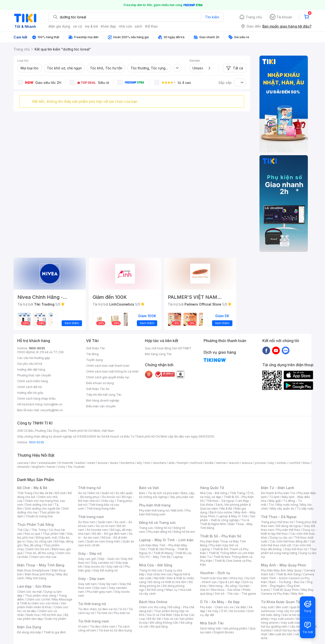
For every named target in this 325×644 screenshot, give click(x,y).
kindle (209, 463)
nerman (221, 463)
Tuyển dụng (94, 360)
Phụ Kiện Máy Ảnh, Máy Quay (281, 570)
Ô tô (224, 611)
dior (33, 463)
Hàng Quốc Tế (212, 488)
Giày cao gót (87, 559)
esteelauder (47, 463)
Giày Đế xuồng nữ (105, 570)
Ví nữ (123, 609)
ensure (103, 463)
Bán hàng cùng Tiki (158, 354)
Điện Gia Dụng (29, 627)
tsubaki (80, 467)
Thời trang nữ (89, 488)
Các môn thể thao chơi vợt (288, 543)
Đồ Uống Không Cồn (164, 623)
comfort (295, 463)
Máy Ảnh (297, 594)
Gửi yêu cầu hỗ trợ (30, 364)
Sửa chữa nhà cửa (159, 574)
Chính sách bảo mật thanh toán (108, 366)
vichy (62, 467)
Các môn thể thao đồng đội (289, 541)
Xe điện (241, 607)
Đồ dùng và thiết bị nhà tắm (167, 582)
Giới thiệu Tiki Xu (98, 389)
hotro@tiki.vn (53, 404)
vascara (23, 463)
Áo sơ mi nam (105, 526)
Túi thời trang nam (93, 621)
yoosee (260, 463)
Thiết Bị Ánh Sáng (288, 574)
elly (139, 463)
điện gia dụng (59, 26)
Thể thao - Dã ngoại (220, 501)
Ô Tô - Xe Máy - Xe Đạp (220, 602)
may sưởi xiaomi (282, 619)
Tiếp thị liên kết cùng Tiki (104, 395)
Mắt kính (177, 510)
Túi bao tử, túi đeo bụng (115, 630)
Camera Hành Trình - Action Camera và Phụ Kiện (288, 578)
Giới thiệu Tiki (96, 348)
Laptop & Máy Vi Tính (233, 516)
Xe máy (213, 611)
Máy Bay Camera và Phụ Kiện (287, 592)
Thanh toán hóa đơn (214, 578)
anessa (247, 463)
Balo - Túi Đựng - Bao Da (287, 582)
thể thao (151, 26)
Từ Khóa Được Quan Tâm (282, 602)
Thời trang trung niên (101, 509)
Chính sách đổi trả (30, 387)
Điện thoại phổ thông (39, 574)
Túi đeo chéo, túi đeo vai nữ (97, 609)
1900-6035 (37, 348)
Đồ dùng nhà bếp (29, 632)
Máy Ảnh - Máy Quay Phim (283, 565)
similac (282, 463)
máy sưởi (267, 607)
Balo (142, 493)
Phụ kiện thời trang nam (165, 512)
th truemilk (66, 463)
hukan (51, 467)
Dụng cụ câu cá (281, 538)
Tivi (271, 505)
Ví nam (83, 626)
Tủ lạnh (274, 497)
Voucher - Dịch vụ (215, 573)
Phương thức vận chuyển (34, 375)
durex (114, 463)
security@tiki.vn (52, 410)
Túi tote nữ (104, 613)
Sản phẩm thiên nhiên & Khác (42, 605)
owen (91, 463)
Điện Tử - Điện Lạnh (278, 488)
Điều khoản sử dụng (100, 383)
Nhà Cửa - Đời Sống (156, 565)
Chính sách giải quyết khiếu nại (108, 377)
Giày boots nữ (94, 567)
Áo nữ (82, 493)
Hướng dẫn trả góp (30, 393)
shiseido (23, 467)
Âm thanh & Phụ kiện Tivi (278, 493)
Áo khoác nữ (111, 497)
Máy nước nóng (287, 505)
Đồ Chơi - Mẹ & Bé (32, 488)
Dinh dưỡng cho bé (39, 505)
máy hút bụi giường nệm (287, 625)
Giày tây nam (108, 584)
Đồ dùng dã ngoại (289, 526)
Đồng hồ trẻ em (184, 532)
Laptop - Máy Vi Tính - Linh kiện (166, 540)
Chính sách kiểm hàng (33, 381)
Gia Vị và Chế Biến (160, 615)
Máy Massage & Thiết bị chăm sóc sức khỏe (45, 601)
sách (138, 26)
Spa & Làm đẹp (230, 582)
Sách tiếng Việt (210, 628)
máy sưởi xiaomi (292, 623)
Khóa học (237, 578)
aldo (172, 463)
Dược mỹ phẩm (56, 619)
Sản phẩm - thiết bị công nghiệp (228, 518)
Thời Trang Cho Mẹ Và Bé (35, 493)
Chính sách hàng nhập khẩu (36, 399)
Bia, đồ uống (33, 545)
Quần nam (105, 522)
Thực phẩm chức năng (41, 596)
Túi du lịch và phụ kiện (163, 493)
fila (70, 467)
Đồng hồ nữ (163, 528)
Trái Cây (23, 530)
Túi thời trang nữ (92, 604)
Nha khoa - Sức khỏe (226, 590)
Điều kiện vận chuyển (101, 406)
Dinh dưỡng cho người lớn (43, 509)
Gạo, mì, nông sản (40, 541)
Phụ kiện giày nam (99, 592)
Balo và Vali (149, 488)
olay (271, 463)
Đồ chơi (60, 493)
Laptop (178, 557)
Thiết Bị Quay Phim (286, 590)
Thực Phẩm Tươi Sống (35, 524)
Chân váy (108, 501)
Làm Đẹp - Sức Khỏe (34, 586)
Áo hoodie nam (97, 530)
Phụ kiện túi (122, 613)
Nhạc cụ (172, 590)
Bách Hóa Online (153, 602)
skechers (159, 463)
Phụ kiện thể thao (288, 530)
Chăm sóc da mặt (30, 592)
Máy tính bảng (36, 578)
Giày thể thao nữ (296, 549)
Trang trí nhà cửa (151, 570)
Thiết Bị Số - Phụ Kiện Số (221, 536)
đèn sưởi (282, 607)
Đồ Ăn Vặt (154, 619)
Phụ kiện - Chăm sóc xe (217, 607)
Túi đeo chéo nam (103, 626)
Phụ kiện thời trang (155, 505)
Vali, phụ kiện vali (182, 497)
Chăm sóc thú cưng (153, 607)
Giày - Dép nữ (90, 553)
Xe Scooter (237, 611)
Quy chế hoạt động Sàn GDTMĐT (168, 348)
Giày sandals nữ (102, 563)
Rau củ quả (32, 534)
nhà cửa (125, 26)
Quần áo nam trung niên (103, 541)
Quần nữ (107, 493)
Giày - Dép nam (91, 579)
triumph (183, 463)
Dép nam (100, 588)
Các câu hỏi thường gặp (34, 358)
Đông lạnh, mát (47, 538)
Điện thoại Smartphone (33, 570)
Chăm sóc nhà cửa (43, 557)
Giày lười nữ (114, 567)
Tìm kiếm (212, 17)
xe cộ (78, 26)
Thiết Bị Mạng (163, 553)
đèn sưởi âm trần (281, 634)
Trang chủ (254, 17)
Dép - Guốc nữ (109, 559)
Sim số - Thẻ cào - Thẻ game (235, 594)
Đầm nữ (94, 493)
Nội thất (159, 578)
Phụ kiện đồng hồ (159, 532)
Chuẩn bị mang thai (39, 516)
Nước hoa (33, 615)
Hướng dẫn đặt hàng (31, 370)
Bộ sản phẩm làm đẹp (43, 617)
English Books (224, 632)
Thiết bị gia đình (55, 632)
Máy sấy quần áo (282, 509)
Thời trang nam (91, 517)
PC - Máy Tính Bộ (158, 557)
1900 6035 (36, 442)
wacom (234, 463)
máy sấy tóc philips (291, 611)
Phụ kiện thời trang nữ (154, 510)
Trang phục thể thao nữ (277, 522)
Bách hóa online (221, 512)
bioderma (128, 463)
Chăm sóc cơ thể (38, 599)
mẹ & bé (91, 26)
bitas (306, 463)
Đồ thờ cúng (155, 590)
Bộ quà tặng (159, 626)
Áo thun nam (87, 522)
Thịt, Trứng (39, 530)
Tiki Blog (92, 354)
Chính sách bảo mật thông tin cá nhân (112, 371)
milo (147, 463)
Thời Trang (237, 493)
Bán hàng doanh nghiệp (103, 400)
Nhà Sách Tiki (212, 623)
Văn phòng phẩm (235, 628)
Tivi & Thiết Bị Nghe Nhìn (225, 522)
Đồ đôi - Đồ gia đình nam (109, 534)
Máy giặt (275, 501)
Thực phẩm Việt (54, 534)
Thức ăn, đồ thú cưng (39, 553)
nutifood (196, 463)
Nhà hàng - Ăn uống (223, 586)
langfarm (38, 467)
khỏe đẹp (108, 26)
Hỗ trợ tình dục (52, 615)
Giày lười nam (87, 584)
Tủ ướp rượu (305, 509)
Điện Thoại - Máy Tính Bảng (41, 565)
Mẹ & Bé (226, 509)
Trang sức (146, 528)
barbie (80, 463)
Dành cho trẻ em (38, 549)
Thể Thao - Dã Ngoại (279, 517)
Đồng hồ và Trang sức (157, 523)
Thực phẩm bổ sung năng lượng (289, 551)
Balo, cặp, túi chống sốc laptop (167, 495)
